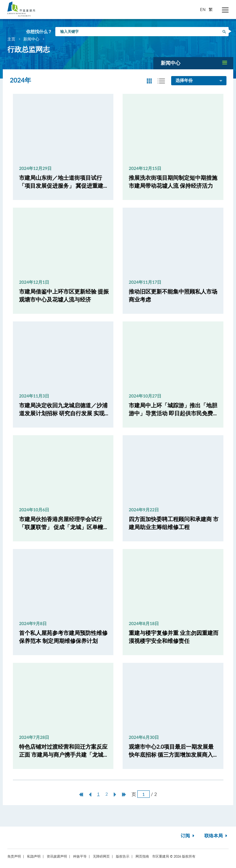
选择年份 (199, 81)
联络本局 (216, 836)
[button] (193, 63)
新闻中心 (31, 39)
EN (203, 10)
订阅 (188, 836)
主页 (11, 39)
